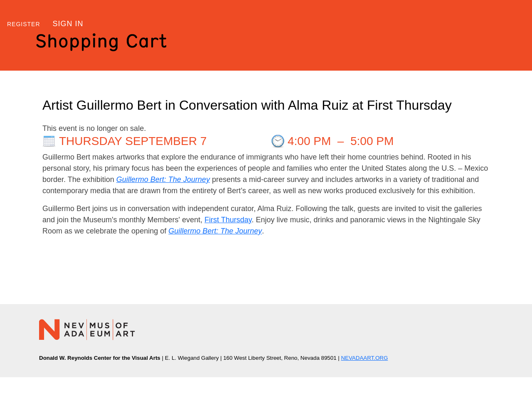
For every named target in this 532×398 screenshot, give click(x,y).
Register (24, 24)
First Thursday (228, 220)
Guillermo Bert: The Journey (163, 179)
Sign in (68, 24)
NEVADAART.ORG (364, 358)
